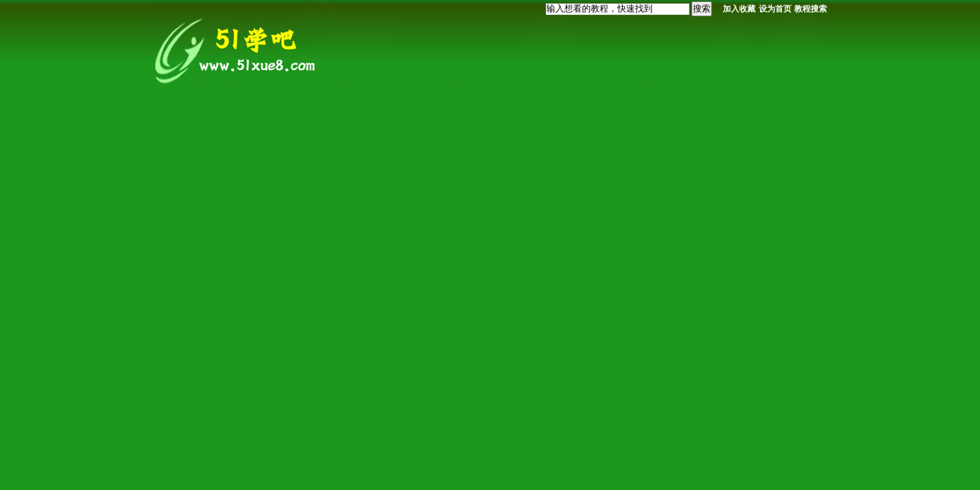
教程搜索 (811, 9)
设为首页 (775, 9)
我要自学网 (238, 49)
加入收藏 (739, 9)
